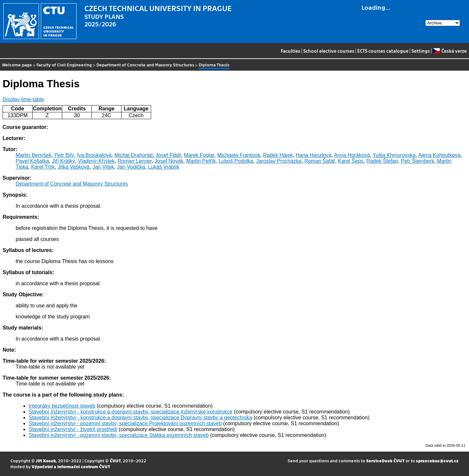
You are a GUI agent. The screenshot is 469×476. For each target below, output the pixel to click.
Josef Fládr (168, 155)
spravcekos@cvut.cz (437, 461)
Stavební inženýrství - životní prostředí (73, 429)
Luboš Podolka (236, 161)
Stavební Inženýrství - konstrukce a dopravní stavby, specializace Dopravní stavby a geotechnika (140, 418)
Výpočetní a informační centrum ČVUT (71, 466)
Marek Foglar (199, 155)
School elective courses (329, 51)
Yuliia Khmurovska (394, 155)
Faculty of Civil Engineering (64, 65)
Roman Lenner (135, 161)
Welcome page (17, 65)
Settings (421, 51)
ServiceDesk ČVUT (385, 461)
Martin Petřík (201, 161)
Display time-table (23, 99)
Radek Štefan (382, 161)
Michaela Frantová (239, 155)
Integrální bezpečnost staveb (62, 406)
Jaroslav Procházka (279, 161)
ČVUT (115, 461)
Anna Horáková (352, 155)
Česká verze (450, 51)
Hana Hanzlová (313, 155)
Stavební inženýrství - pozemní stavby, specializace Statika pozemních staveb (119, 435)
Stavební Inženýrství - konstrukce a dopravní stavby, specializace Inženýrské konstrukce (131, 412)
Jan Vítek (103, 167)
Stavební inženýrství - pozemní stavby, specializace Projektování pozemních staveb (125, 423)
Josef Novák (169, 161)
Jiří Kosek (46, 461)
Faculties (291, 51)
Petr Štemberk (418, 161)
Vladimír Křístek (96, 161)
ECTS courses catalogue (383, 51)
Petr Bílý (64, 155)
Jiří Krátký (63, 161)
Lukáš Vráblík (163, 167)
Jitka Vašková (74, 167)
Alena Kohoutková (439, 155)
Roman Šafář (320, 161)
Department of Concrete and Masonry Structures (145, 65)
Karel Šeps (351, 161)
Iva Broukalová (94, 155)
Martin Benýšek (34, 155)
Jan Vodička (131, 167)
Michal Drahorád (133, 155)
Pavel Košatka (32, 161)
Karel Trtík (43, 167)
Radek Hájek (278, 155)
